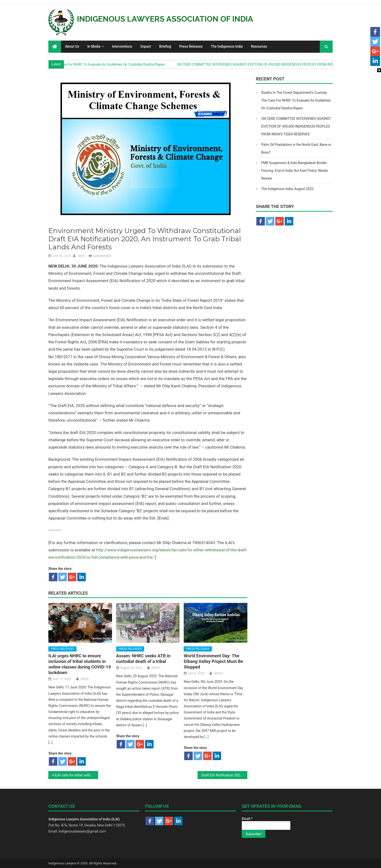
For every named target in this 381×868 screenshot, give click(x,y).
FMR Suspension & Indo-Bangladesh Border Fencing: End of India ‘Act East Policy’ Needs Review (294, 171)
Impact (146, 46)
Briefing (165, 46)
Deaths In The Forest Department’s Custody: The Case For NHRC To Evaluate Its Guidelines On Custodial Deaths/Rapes (296, 100)
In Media (94, 46)
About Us (72, 46)
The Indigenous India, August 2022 (287, 189)
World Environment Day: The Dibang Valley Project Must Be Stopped (213, 661)
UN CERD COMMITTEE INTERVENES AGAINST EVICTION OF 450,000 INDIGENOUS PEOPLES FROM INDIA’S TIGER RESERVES (278, 64)
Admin (82, 256)
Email (247, 819)
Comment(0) (102, 256)
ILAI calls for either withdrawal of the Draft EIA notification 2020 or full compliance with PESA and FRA (76, 775)
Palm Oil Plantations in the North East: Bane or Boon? (296, 148)
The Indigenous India (227, 46)
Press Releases (191, 46)
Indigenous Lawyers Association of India (165, 19)
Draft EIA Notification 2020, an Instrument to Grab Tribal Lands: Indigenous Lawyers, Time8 (224, 775)
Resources (259, 46)
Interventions (122, 46)
